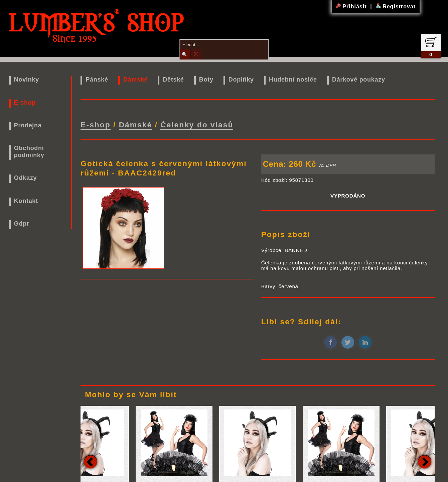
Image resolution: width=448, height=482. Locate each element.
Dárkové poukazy (359, 80)
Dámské (135, 80)
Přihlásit (352, 7)
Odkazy (25, 178)
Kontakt (26, 201)
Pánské (97, 80)
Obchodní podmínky (29, 152)
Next (425, 461)
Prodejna (28, 125)
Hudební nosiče (293, 80)
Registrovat (396, 7)
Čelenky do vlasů (197, 124)
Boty (206, 80)
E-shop (25, 103)
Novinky (27, 80)
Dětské (173, 80)
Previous (91, 461)
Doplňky (241, 80)
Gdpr (22, 224)
